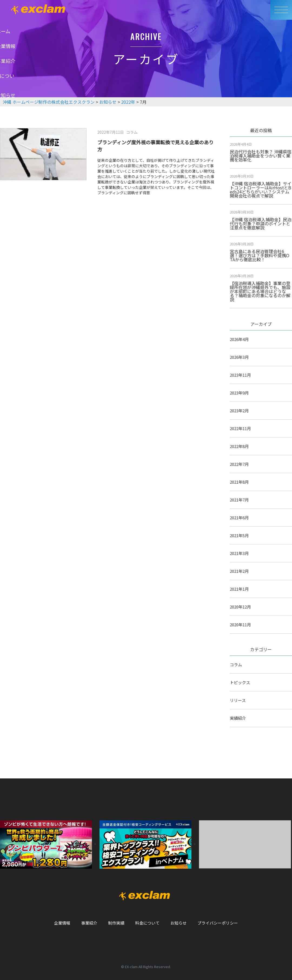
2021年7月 (239, 500)
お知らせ (178, 923)
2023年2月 (239, 411)
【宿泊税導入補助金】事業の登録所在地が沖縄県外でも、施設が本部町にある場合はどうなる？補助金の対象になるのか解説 (260, 291)
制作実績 (116, 923)
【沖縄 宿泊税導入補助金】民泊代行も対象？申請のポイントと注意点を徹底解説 (261, 223)
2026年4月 (239, 339)
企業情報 (62, 923)
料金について (147, 923)
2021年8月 (239, 482)
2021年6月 (239, 518)
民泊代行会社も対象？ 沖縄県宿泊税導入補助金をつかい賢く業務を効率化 (261, 156)
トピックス (240, 682)
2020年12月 (240, 607)
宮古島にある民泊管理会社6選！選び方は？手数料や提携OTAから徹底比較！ (260, 255)
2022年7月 (239, 464)
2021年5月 (239, 535)
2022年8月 (239, 446)
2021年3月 (239, 553)
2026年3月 (239, 357)
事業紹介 (89, 923)
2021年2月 (239, 571)
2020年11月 (240, 625)
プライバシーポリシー (218, 923)
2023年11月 (240, 375)
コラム (236, 665)
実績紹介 (238, 718)
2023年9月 (239, 393)
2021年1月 (239, 589)
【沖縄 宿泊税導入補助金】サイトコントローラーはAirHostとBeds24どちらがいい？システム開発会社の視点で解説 (261, 190)
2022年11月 (240, 428)
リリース (238, 700)
